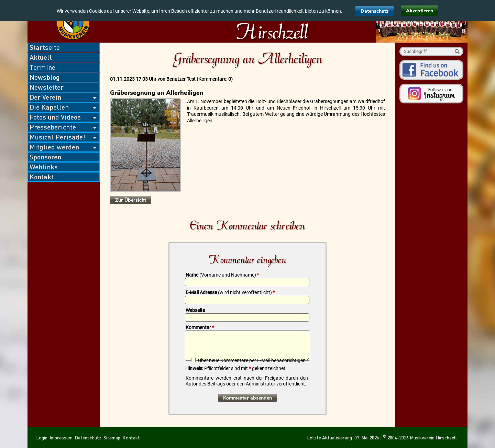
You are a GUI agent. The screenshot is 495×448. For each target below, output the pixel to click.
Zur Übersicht (131, 200)
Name (222, 275)
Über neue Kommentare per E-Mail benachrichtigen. (252, 360)
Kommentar (200, 327)
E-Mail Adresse (230, 292)
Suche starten (457, 51)
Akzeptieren (420, 11)
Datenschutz (375, 11)
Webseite (195, 310)
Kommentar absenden (247, 398)
